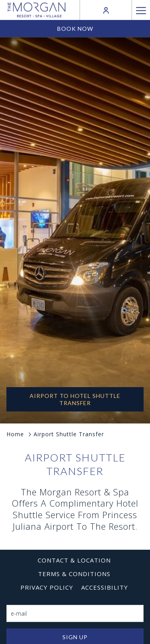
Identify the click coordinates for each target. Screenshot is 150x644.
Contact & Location (74, 560)
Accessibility (105, 587)
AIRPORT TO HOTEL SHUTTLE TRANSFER (75, 399)
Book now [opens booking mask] (75, 29)
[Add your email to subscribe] (75, 613)
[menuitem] (74, 560)
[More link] (141, 10)
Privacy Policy (47, 587)
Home (15, 434)
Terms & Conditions (74, 574)
